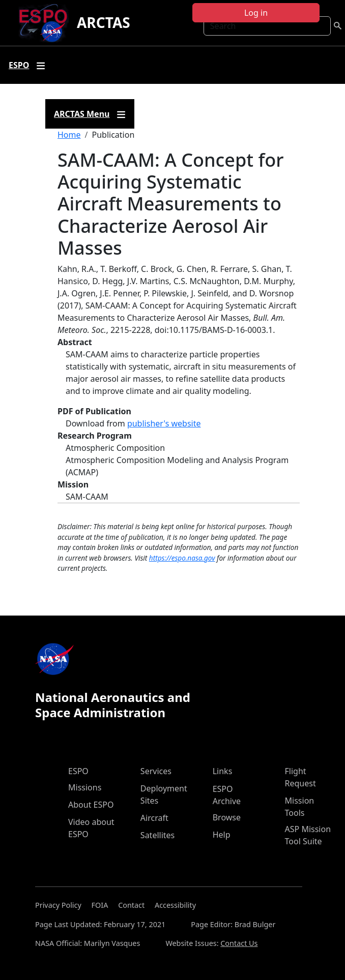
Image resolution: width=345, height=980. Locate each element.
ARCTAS (104, 22)
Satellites (157, 835)
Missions (85, 787)
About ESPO (91, 805)
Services (156, 771)
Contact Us (239, 943)
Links (223, 771)
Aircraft (154, 818)
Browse (227, 817)
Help (222, 835)
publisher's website (164, 423)
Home (69, 135)
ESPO (78, 771)
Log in (256, 13)
